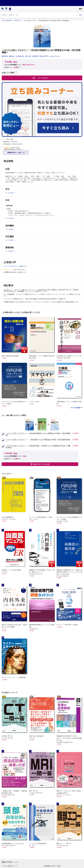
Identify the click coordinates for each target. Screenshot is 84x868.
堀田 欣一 (12, 56)
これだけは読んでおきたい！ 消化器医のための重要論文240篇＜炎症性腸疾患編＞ (38, 441)
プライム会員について (9, 866)
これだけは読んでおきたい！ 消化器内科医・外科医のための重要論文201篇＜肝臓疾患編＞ (38, 447)
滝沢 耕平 (35, 56)
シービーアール (54, 56)
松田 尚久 (5, 56)
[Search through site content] (39, 15)
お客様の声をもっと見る (14, 153)
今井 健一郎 (17, 21)
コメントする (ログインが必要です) (15, 266)
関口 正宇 (43, 56)
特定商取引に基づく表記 (52, 866)
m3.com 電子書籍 (6, 21)
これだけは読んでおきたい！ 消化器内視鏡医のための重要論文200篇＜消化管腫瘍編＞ (38, 434)
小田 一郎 (28, 56)
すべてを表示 (76, 408)
